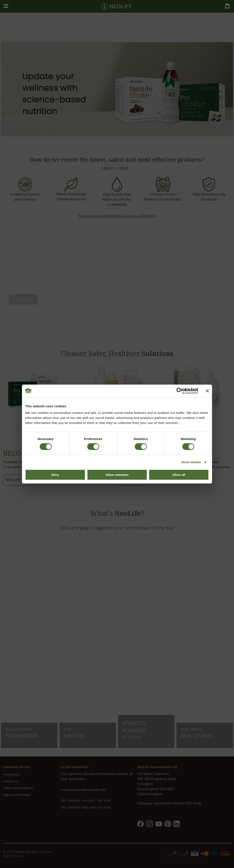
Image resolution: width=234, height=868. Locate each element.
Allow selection (117, 475)
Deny (55, 475)
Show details (191, 462)
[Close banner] (207, 391)
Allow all (179, 475)
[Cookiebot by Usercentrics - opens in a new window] (180, 391)
